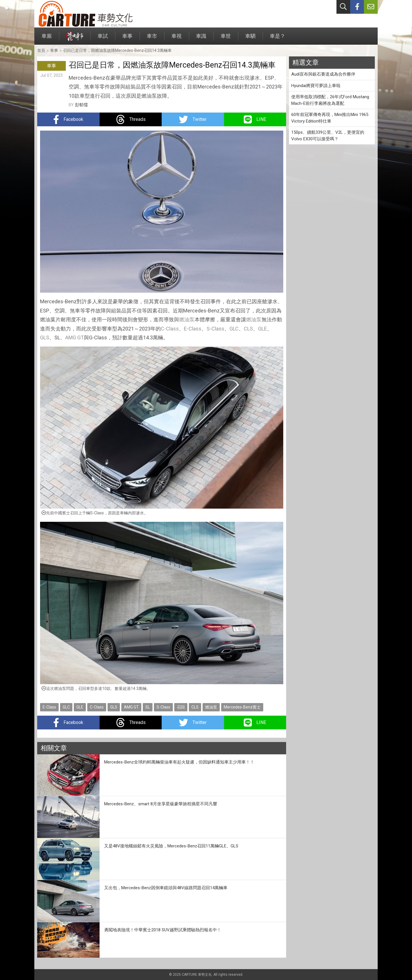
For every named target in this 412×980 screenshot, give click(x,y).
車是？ (278, 39)
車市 (152, 39)
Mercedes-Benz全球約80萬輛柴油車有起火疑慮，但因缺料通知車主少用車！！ (179, 762)
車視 (177, 39)
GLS (45, 338)
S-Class (215, 329)
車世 (226, 39)
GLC (234, 329)
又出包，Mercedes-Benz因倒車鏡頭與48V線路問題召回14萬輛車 (166, 888)
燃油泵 (187, 319)
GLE (263, 329)
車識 (201, 39)
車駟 (250, 39)
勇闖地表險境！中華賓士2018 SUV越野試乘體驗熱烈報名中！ (163, 930)
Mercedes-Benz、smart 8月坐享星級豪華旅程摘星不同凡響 (161, 804)
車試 (103, 39)
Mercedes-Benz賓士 (242, 707)
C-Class (170, 329)
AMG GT (75, 338)
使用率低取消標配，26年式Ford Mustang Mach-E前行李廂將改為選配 (330, 100)
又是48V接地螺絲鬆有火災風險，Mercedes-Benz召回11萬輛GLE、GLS (171, 846)
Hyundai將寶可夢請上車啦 (316, 86)
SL (148, 707)
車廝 (47, 39)
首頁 (41, 50)
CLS (248, 329)
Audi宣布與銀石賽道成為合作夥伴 (323, 74)
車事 (127, 39)
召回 (181, 707)
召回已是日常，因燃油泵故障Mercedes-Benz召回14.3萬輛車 (117, 50)
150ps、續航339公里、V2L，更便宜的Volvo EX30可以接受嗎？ (328, 136)
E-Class (193, 329)
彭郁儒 (81, 105)
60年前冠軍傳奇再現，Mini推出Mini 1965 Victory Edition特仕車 (330, 118)
